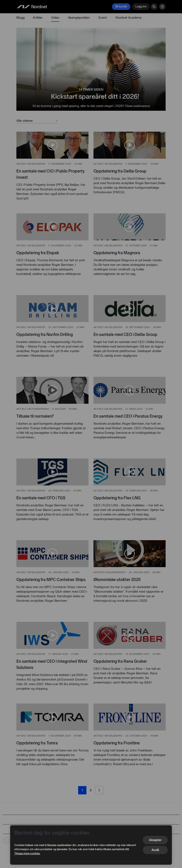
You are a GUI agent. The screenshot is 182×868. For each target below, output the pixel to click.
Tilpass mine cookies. (27, 853)
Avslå (155, 850)
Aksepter (155, 840)
